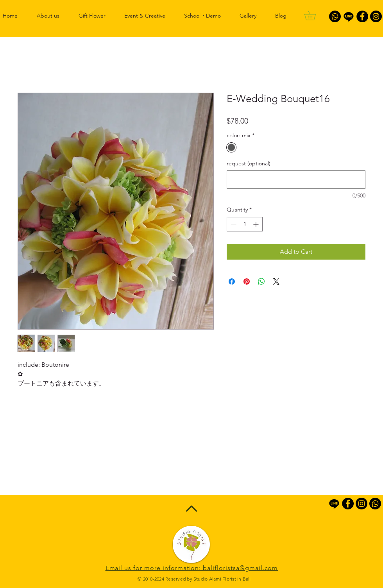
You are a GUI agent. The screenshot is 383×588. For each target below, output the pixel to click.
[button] (315, 15)
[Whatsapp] (335, 16)
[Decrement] (233, 224)
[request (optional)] (296, 180)
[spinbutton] (245, 224)
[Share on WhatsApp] (261, 281)
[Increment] (257, 224)
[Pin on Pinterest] (247, 281)
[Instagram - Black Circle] (376, 16)
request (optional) (249, 163)
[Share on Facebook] (232, 281)
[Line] (349, 16)
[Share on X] (276, 281)
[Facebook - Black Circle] (362, 16)
